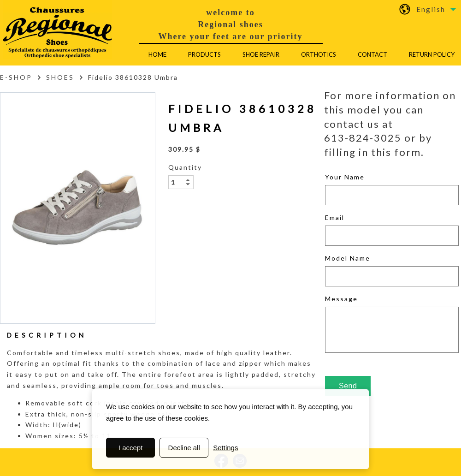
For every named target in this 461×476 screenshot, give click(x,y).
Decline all (184, 448)
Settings (225, 448)
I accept (131, 448)
